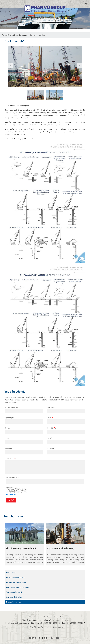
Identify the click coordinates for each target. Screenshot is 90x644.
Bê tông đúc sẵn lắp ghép (16, 582)
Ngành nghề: (10, 418)
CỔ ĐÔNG (43, 638)
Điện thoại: (51, 407)
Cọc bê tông (11, 573)
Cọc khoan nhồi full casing (61, 548)
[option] (45, 66)
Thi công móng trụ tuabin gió (21, 548)
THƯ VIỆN (33, 638)
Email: (50, 418)
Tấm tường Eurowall (14, 592)
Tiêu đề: (51, 428)
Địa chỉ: (7, 428)
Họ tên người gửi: (13, 407)
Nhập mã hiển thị (13, 478)
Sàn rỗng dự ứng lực (14, 597)
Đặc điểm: (51, 448)
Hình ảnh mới (12, 494)
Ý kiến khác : (10, 459)
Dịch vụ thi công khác (14, 602)
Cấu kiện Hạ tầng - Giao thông (18, 587)
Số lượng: (8, 448)
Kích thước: (9, 438)
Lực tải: (50, 438)
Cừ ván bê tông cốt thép (16, 578)
